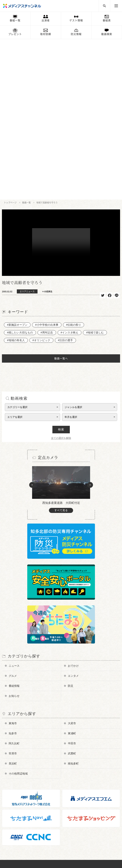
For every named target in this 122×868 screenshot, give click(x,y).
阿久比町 (14, 583)
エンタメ (73, 515)
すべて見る (61, 350)
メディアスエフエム (17, 832)
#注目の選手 (66, 180)
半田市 (72, 583)
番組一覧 (15, 20)
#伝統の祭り (74, 164)
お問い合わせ (13, 794)
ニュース (14, 505)
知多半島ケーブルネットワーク (23, 843)
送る (117, 135)
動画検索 (107, 34)
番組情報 (14, 525)
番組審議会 (12, 777)
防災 (71, 525)
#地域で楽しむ (95, 172)
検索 (61, 269)
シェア (110, 135)
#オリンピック (41, 180)
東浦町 (72, 573)
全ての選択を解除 (61, 278)
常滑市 (13, 593)
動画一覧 (26, 42)
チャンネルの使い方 (17, 760)
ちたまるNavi (13, 826)
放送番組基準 (13, 782)
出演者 (46, 20)
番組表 (107, 20)
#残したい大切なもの (20, 172)
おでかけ (73, 505)
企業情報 (11, 788)
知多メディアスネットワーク (22, 838)
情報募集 (11, 805)
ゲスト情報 (76, 20)
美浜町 (13, 603)
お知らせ (14, 535)
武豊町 (72, 593)
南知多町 (73, 603)
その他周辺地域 (18, 613)
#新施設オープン (17, 164)
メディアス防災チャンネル (21, 765)
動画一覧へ (61, 198)
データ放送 (12, 771)
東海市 (13, 563)
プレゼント (15, 34)
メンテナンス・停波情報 (20, 817)
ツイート (103, 135)
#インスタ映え (70, 172)
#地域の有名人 (16, 180)
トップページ (10, 42)
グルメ (13, 515)
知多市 (13, 573)
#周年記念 (47, 172)
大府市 (72, 563)
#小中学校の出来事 (47, 164)
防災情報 (76, 34)
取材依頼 (46, 34)
